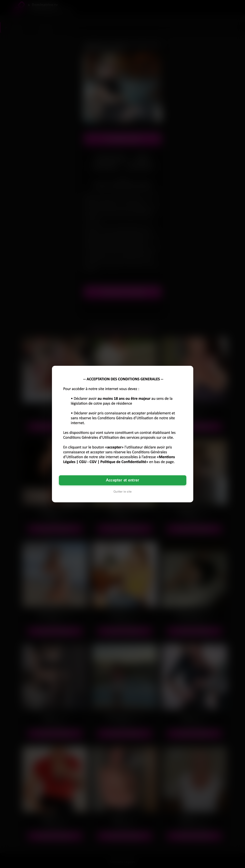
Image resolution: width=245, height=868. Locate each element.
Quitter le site (122, 491)
